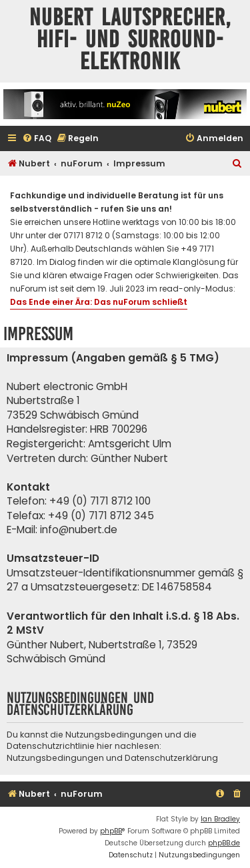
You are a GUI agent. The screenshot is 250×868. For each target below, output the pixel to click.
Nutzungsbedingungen (55, 758)
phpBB (111, 831)
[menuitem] (37, 139)
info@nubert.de (79, 530)
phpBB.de (224, 843)
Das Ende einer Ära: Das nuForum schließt (99, 302)
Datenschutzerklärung (171, 758)
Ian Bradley (220, 819)
